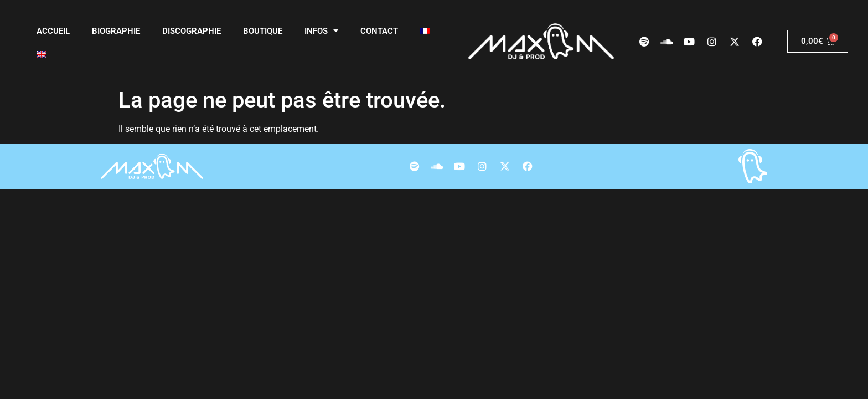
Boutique (263, 31)
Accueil (53, 31)
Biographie (116, 31)
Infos (321, 31)
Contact (379, 31)
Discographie (192, 31)
